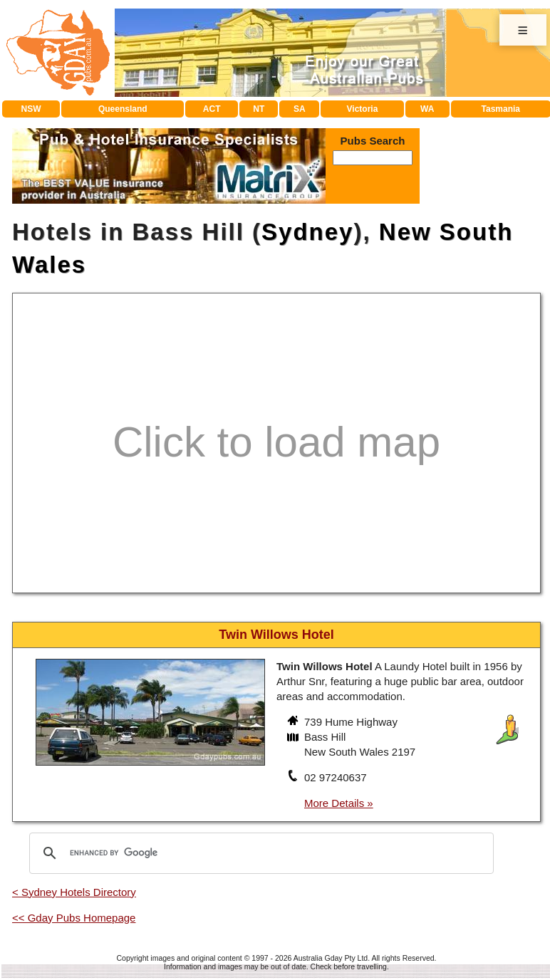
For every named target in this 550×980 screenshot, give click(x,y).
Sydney (307, 232)
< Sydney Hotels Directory (74, 892)
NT (259, 109)
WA (427, 109)
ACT (212, 109)
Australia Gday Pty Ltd (331, 958)
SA (300, 109)
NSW (31, 109)
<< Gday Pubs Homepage (74, 918)
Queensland (123, 109)
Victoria (363, 109)
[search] (259, 853)
